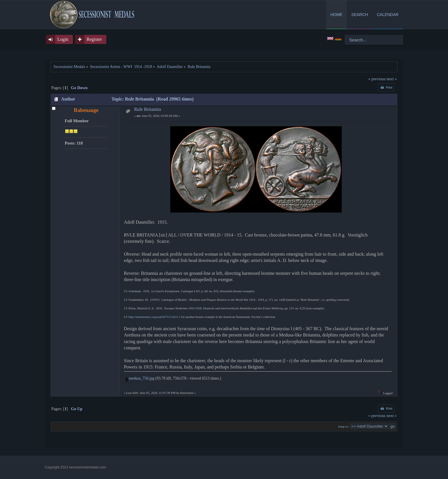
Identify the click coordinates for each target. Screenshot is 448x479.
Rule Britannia (148, 109)
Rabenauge (86, 110)
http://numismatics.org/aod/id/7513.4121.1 (155, 317)
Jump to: (343, 426)
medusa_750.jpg (140, 378)
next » (392, 79)
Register (94, 39)
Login (63, 39)
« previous (377, 79)
